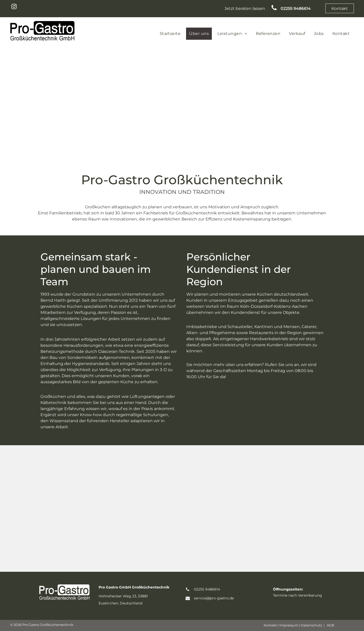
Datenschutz (311, 625)
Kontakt (270, 625)
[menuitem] (170, 34)
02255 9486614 (207, 589)
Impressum (289, 625)
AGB (331, 625)
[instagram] (14, 7)
